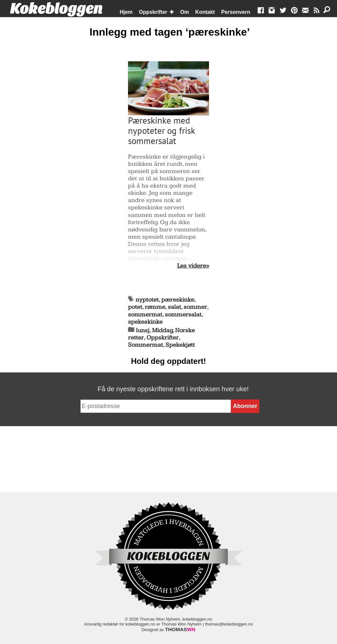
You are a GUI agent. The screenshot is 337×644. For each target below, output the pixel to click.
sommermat (145, 315)
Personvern (236, 12)
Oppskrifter (153, 12)
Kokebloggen (56, 9)
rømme (155, 307)
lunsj (143, 330)
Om (185, 12)
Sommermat (145, 345)
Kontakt (205, 12)
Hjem (126, 12)
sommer (195, 307)
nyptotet (147, 300)
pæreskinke (178, 300)
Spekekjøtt (180, 345)
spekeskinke (145, 322)
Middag (162, 330)
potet (135, 307)
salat (174, 307)
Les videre (192, 266)
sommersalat (183, 315)
